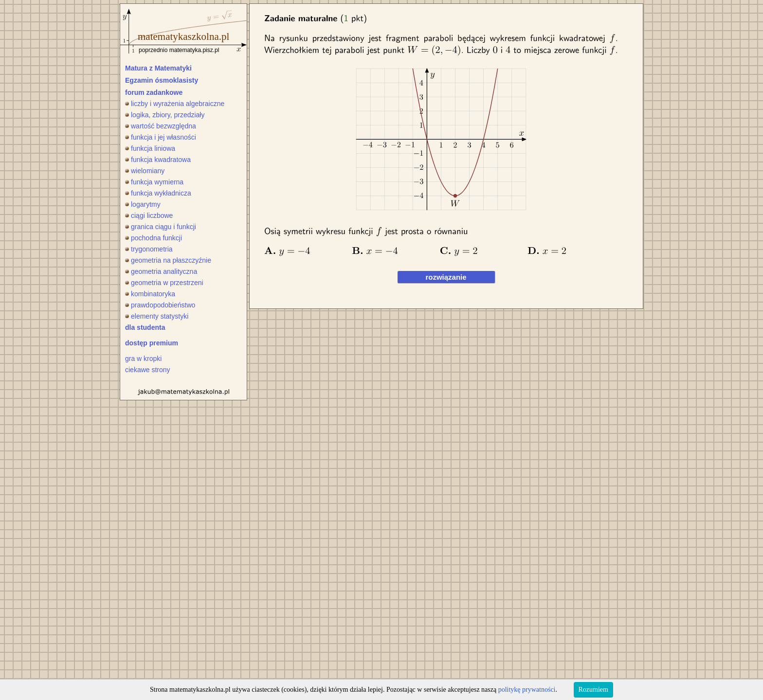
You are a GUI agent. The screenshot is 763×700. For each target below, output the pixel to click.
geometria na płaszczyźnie (168, 260)
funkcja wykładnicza (158, 193)
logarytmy (143, 204)
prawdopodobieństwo (160, 305)
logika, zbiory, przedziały (165, 115)
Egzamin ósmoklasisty (162, 80)
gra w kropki (143, 359)
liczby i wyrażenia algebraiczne (175, 104)
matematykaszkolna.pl (183, 36)
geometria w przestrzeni (164, 283)
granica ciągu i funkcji (161, 227)
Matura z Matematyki (158, 68)
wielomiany (145, 171)
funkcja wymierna (154, 182)
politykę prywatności (527, 690)
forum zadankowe (154, 92)
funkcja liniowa (150, 148)
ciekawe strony (148, 370)
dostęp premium (152, 343)
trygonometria (149, 249)
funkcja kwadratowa (158, 160)
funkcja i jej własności (161, 137)
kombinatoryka (150, 294)
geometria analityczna (161, 271)
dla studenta (145, 327)
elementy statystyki (157, 316)
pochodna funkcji (154, 238)
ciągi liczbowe (149, 215)
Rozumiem (593, 690)
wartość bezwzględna (161, 126)
